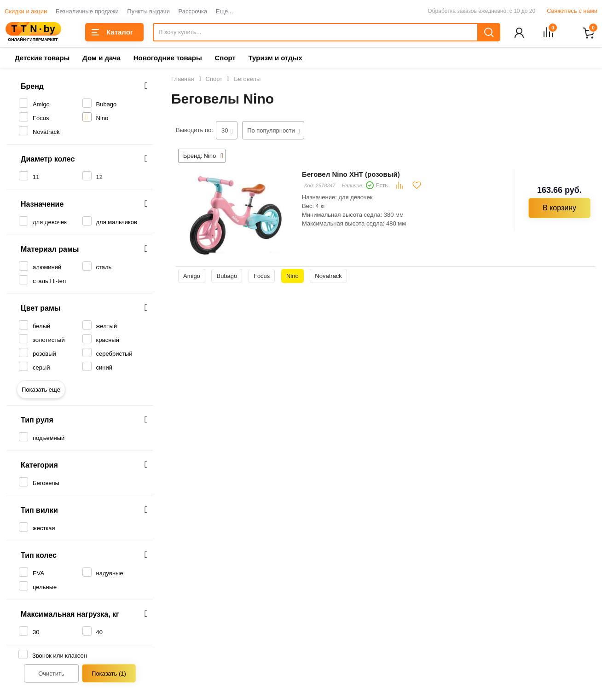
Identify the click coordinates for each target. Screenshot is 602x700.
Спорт (225, 59)
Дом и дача (101, 59)
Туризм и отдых (275, 59)
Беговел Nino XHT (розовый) (351, 175)
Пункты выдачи (148, 11)
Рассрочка (193, 11)
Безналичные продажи (87, 11)
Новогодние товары (168, 59)
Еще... (224, 11)
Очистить (51, 674)
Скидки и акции (26, 11)
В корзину (559, 209)
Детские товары (42, 59)
